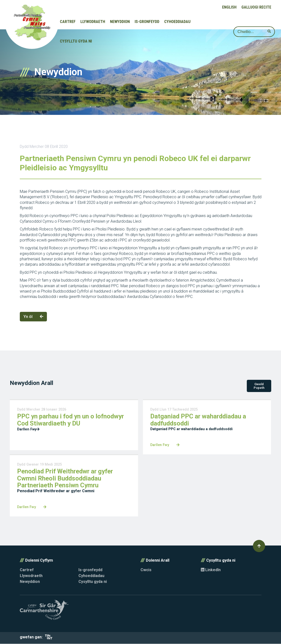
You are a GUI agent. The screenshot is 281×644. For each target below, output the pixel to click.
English (229, 7)
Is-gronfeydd (147, 22)
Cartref (68, 22)
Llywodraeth (93, 22)
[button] (259, 546)
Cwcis (146, 570)
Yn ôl (33, 317)
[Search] (254, 32)
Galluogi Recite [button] (256, 7)
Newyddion (120, 22)
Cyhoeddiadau (177, 22)
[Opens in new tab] (49, 638)
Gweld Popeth (259, 386)
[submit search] (269, 32)
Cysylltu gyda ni (76, 41)
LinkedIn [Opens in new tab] (211, 570)
